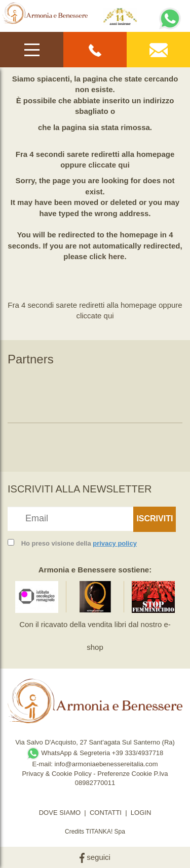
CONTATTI (106, 813)
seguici (95, 857)
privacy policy (115, 543)
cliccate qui (109, 165)
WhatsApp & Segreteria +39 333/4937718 (95, 753)
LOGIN (141, 813)
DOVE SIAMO (60, 813)
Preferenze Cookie (125, 774)
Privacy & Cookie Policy (56, 774)
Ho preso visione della (79, 543)
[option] (37, 391)
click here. (108, 256)
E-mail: (43, 764)
